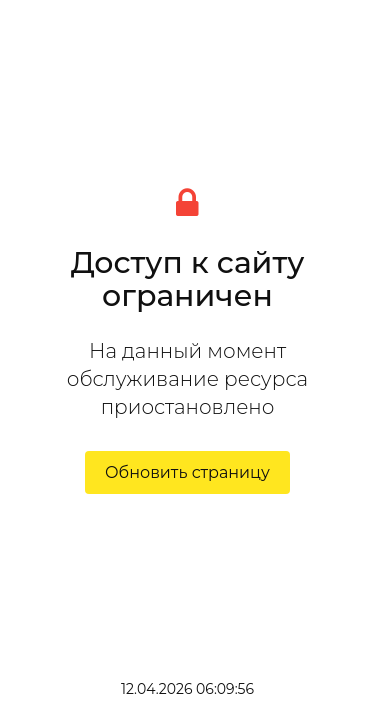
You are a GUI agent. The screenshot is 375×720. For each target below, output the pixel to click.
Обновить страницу (187, 472)
